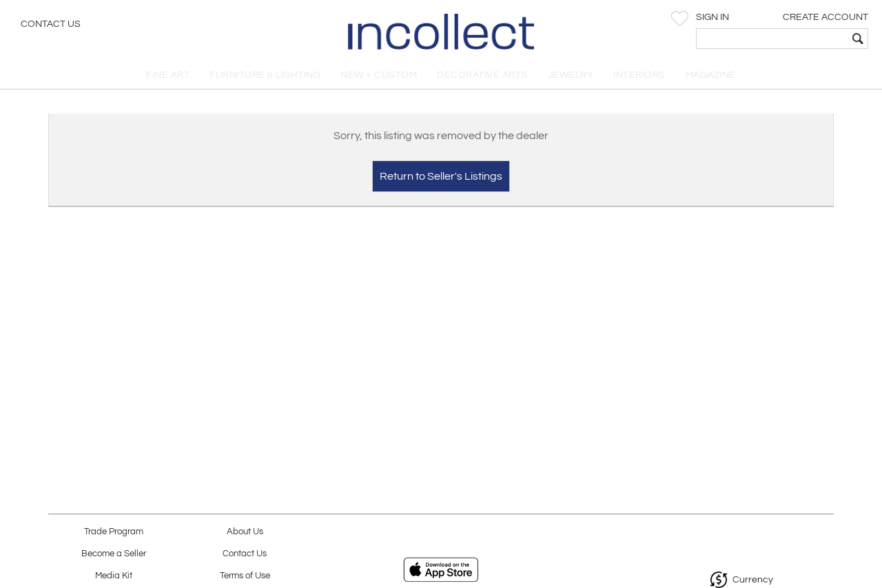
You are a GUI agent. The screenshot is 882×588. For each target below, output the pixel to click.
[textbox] (772, 39)
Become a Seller (114, 554)
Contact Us (51, 24)
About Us (245, 532)
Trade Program (114, 532)
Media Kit (114, 576)
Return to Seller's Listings (441, 176)
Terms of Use (245, 576)
